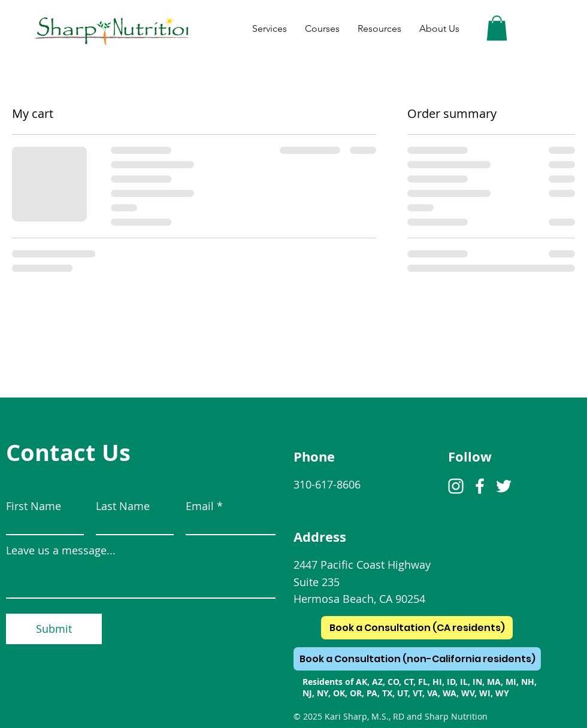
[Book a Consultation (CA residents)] (417, 628)
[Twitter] (504, 486)
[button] (497, 28)
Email (200, 506)
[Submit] (54, 629)
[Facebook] (480, 486)
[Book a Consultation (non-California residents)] (417, 659)
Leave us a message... (61, 550)
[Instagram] (456, 486)
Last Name (123, 506)
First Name (34, 506)
